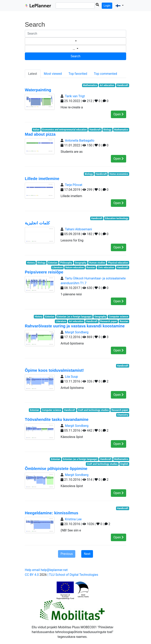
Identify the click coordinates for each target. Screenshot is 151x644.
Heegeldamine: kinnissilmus (52, 513)
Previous (67, 554)
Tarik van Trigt (75, 96)
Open (119, 114)
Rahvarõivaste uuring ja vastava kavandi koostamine (75, 326)
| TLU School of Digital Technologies (73, 575)
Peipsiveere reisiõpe (44, 272)
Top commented (106, 74)
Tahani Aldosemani (78, 229)
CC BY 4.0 (32, 575)
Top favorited (78, 74)
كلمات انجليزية (37, 223)
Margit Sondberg (77, 332)
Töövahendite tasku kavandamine (57, 419)
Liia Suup (71, 377)
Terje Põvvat (74, 185)
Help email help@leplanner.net (46, 570)
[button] (120, 6)
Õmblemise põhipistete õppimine (56, 469)
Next (87, 554)
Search (75, 56)
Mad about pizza (40, 134)
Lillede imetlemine (42, 179)
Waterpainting (38, 90)
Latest (33, 74)
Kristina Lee (73, 519)
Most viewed (53, 74)
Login (107, 6)
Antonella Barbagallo (80, 141)
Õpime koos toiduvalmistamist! (54, 370)
